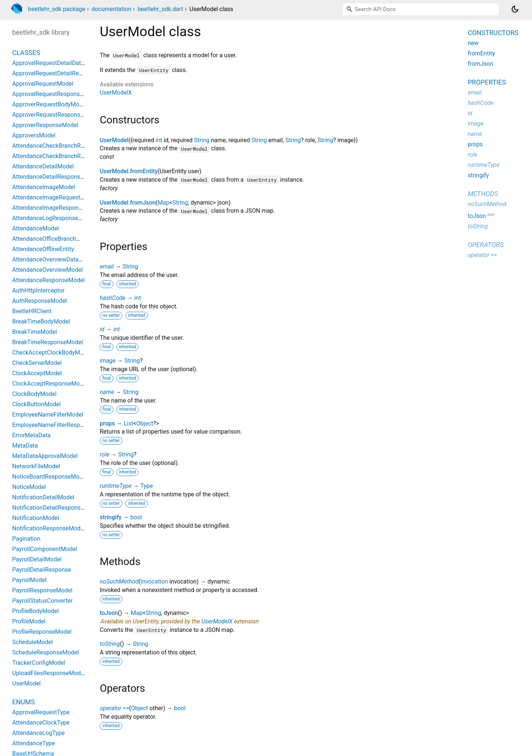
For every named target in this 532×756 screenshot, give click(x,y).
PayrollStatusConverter (42, 601)
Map (164, 203)
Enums (23, 702)
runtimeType (116, 486)
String (202, 140)
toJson (109, 613)
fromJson (480, 64)
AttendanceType (34, 743)
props (107, 423)
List (129, 423)
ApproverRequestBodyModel (50, 104)
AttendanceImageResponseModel (57, 208)
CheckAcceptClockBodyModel (52, 353)
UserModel (114, 140)
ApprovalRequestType (41, 712)
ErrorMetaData (31, 435)
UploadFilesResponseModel (49, 673)
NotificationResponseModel (49, 528)
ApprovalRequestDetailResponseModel (63, 73)
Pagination (26, 539)
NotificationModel (36, 518)
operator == (114, 708)
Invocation (154, 581)
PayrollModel (29, 580)
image (108, 361)
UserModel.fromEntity (129, 171)
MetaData (25, 446)
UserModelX (116, 93)
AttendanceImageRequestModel (54, 197)
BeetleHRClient (32, 311)
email (107, 266)
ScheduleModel (33, 642)
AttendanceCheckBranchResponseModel (66, 156)
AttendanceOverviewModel (47, 270)
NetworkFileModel (36, 466)
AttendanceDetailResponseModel (56, 177)
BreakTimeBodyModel (41, 321)
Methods (483, 194)
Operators (486, 245)
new (473, 43)
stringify (111, 517)
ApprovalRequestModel (43, 84)
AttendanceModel (35, 228)
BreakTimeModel (35, 332)
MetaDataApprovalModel (45, 456)
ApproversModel (34, 135)
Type (147, 486)
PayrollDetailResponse (42, 570)
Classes (26, 53)
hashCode (112, 298)
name (107, 392)
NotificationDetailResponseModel (56, 508)
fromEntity (481, 53)
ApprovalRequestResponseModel (56, 94)
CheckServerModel (37, 363)
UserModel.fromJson (128, 203)
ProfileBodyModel (35, 611)
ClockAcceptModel (37, 373)
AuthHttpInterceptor (38, 290)
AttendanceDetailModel (43, 166)
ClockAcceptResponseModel (50, 384)
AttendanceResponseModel (48, 280)
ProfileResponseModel (42, 632)
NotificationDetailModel (43, 497)
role (105, 454)
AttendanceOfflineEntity (43, 249)
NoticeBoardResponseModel (50, 477)
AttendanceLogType (38, 733)
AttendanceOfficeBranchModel (52, 239)
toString (110, 644)
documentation (112, 9)
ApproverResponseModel (45, 125)
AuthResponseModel (40, 301)
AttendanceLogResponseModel (53, 218)
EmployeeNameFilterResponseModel (61, 425)
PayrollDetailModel (37, 559)
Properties (487, 82)
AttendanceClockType (41, 723)
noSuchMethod (119, 581)
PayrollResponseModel (42, 590)
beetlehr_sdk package (57, 9)
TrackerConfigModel (39, 663)
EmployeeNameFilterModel (48, 415)
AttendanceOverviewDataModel (54, 259)
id (102, 329)
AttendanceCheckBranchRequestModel (64, 146)
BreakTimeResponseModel (47, 342)
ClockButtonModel (36, 404)
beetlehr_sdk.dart (160, 9)
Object (145, 423)
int (159, 140)
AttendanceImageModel (44, 187)
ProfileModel (29, 621)
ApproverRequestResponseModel (56, 115)
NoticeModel (29, 487)
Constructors (493, 33)
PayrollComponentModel (45, 549)
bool (136, 517)
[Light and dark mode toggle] (515, 9)
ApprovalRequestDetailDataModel (56, 63)
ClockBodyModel (34, 394)
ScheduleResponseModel (45, 652)
